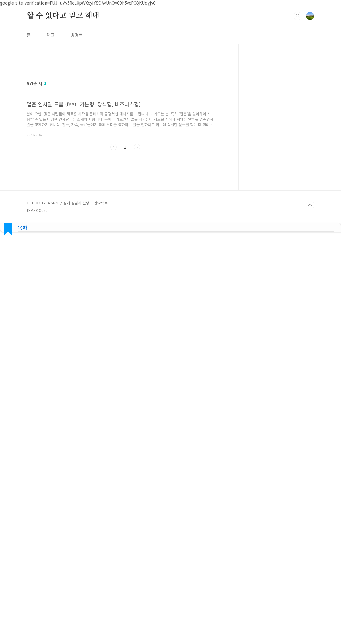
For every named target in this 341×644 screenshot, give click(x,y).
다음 (137, 147)
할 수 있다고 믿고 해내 (63, 16)
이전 (113, 147)
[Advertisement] (170, 245)
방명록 (77, 35)
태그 (51, 35)
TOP (310, 205)
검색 (298, 16)
